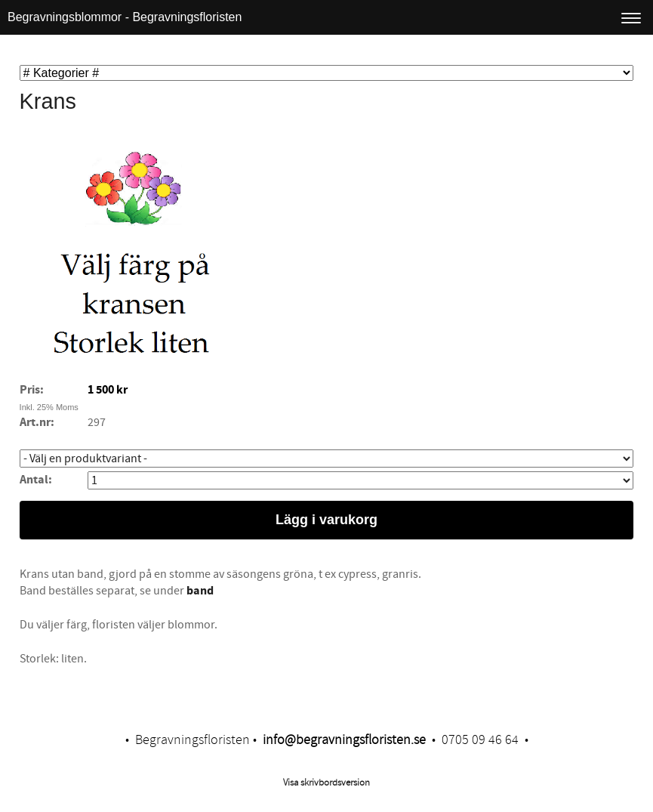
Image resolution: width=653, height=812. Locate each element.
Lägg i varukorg (326, 520)
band (199, 591)
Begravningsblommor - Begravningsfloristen (125, 17)
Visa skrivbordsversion (326, 783)
